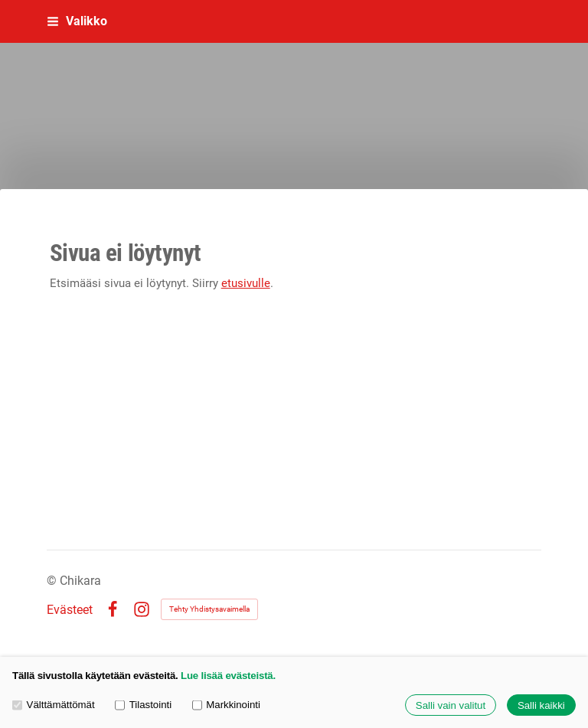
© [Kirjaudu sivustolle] (53, 581)
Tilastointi (143, 705)
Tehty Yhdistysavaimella (209, 609)
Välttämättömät (54, 705)
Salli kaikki (541, 705)
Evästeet (70, 610)
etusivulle (246, 283)
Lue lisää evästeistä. (228, 676)
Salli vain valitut (451, 705)
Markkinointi (226, 705)
